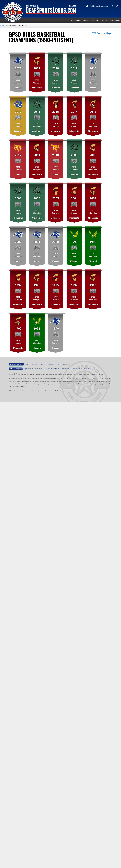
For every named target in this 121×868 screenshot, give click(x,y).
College (48, 369)
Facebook (34, 364)
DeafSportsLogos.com (16, 364)
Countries (86, 369)
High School (28, 369)
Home (2, 25)
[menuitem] (75, 20)
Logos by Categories (16, 369)
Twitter (43, 364)
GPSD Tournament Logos (102, 33)
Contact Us (67, 364)
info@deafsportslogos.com (97, 6)
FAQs (59, 364)
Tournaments (38, 369)
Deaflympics (76, 369)
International (66, 369)
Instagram (51, 364)
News (27, 364)
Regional (56, 369)
